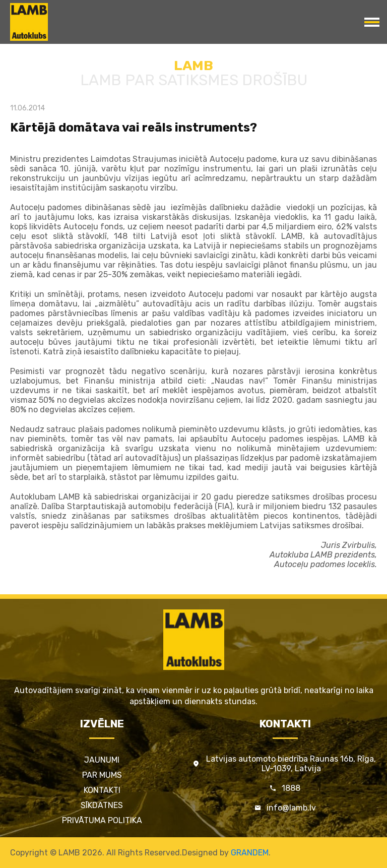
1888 (291, 788)
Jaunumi (102, 760)
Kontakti (102, 790)
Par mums (102, 775)
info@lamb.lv (291, 808)
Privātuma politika (102, 820)
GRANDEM (250, 853)
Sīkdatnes (102, 805)
